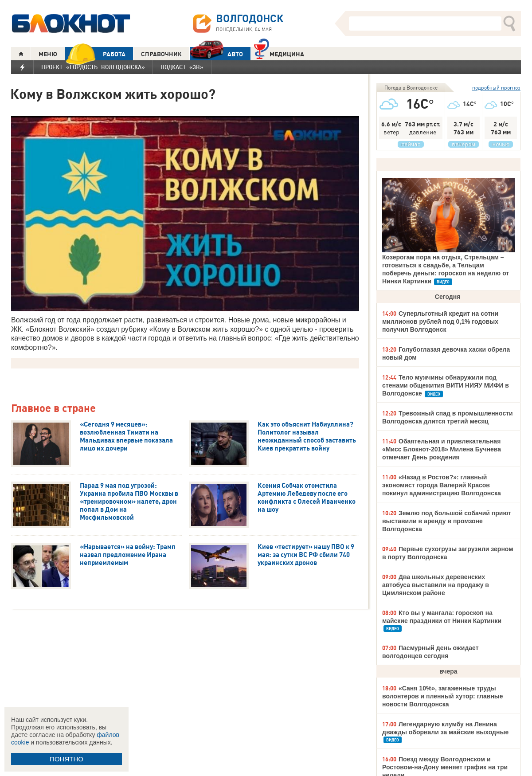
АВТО (216, 54)
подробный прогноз (496, 88)
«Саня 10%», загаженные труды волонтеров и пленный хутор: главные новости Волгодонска (443, 696)
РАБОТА (95, 54)
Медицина (279, 53)
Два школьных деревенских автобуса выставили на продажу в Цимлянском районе (436, 585)
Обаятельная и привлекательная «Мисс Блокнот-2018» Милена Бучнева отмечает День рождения (442, 449)
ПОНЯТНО (66, 759)
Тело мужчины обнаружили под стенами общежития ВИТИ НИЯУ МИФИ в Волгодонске (446, 385)
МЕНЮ (48, 54)
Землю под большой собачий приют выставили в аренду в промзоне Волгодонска (447, 521)
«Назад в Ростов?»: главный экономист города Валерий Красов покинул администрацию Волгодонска (442, 485)
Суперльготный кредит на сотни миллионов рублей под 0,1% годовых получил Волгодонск (440, 321)
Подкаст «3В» (182, 67)
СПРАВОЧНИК (161, 54)
